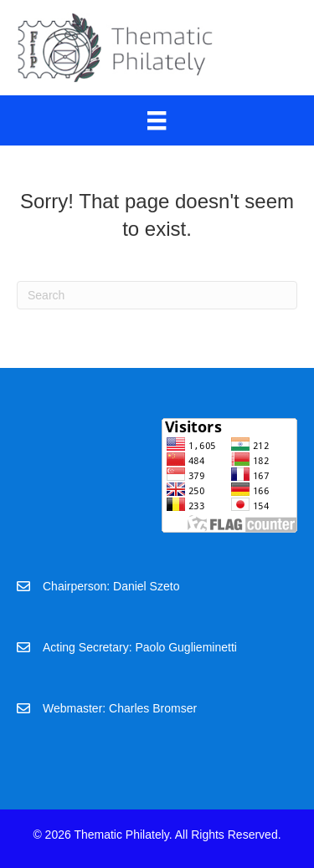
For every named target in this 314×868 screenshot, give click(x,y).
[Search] (157, 295)
